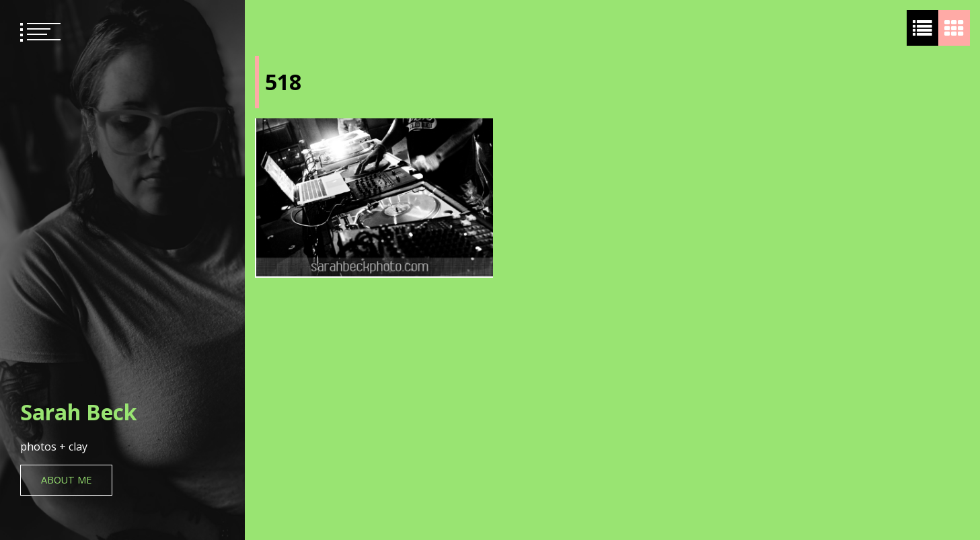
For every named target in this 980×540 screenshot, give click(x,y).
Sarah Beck (78, 412)
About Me (66, 480)
